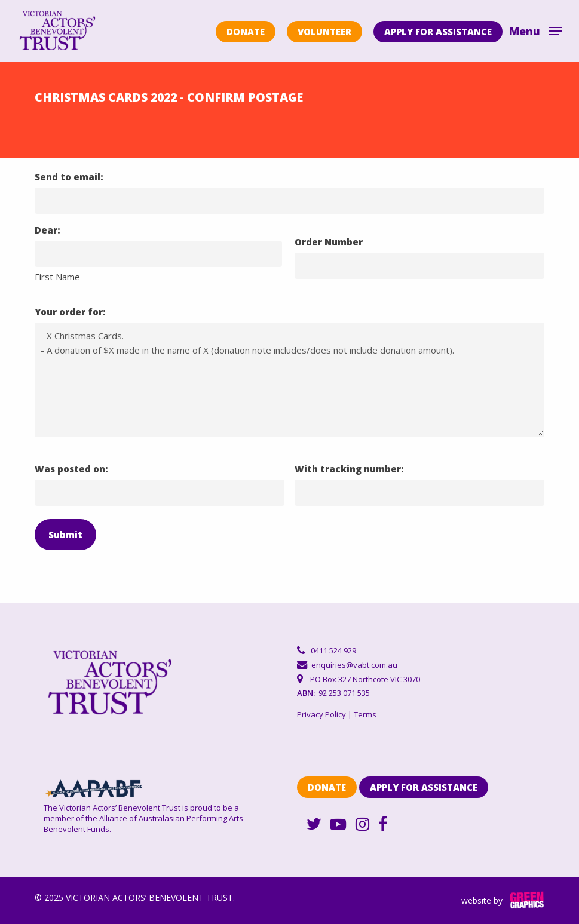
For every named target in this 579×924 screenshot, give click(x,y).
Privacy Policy (321, 714)
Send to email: (69, 177)
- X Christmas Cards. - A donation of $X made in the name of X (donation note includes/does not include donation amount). (289, 380)
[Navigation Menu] (536, 30)
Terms (365, 714)
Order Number (329, 242)
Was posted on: (71, 469)
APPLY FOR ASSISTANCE (438, 32)
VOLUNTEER (324, 32)
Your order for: (70, 312)
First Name (57, 277)
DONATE (246, 32)
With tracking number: (349, 469)
